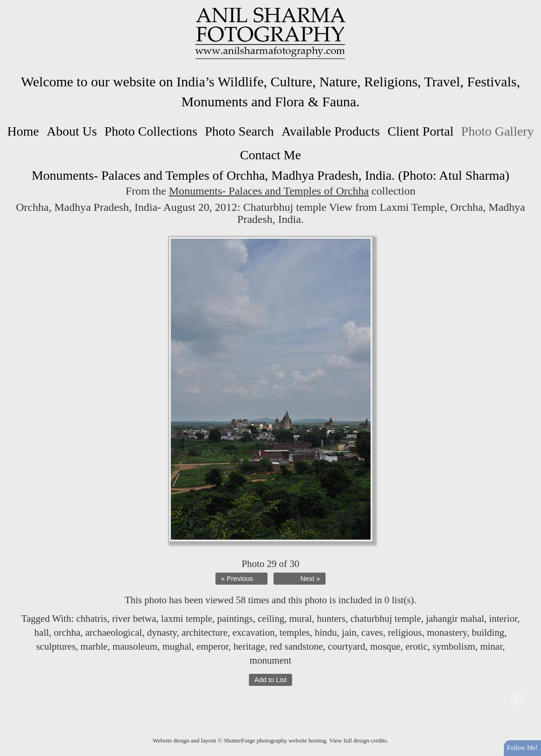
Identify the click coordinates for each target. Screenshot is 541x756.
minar (491, 646)
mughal (177, 646)
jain (349, 632)
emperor (212, 646)
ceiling (271, 619)
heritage (249, 646)
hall (42, 632)
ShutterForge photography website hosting (275, 740)
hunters (331, 619)
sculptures (56, 646)
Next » (310, 579)
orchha (67, 632)
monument (271, 660)
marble (94, 646)
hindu (326, 632)
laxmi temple (187, 619)
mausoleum (135, 646)
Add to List (270, 680)
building (488, 632)
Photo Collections (151, 131)
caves (372, 632)
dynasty (162, 632)
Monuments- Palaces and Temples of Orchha (269, 191)
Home (23, 131)
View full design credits (358, 740)
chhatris (91, 619)
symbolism (454, 646)
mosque (385, 646)
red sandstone (297, 646)
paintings (235, 619)
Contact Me (270, 155)
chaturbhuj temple (386, 619)
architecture (205, 632)
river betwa (134, 619)
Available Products (331, 131)
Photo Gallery (497, 131)
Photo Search (239, 131)
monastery (447, 632)
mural (301, 619)
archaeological (114, 632)
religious (405, 632)
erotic (417, 646)
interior (503, 619)
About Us (72, 131)
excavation (253, 632)
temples (295, 632)
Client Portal (420, 131)
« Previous (237, 579)
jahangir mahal (455, 619)
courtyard (346, 646)
